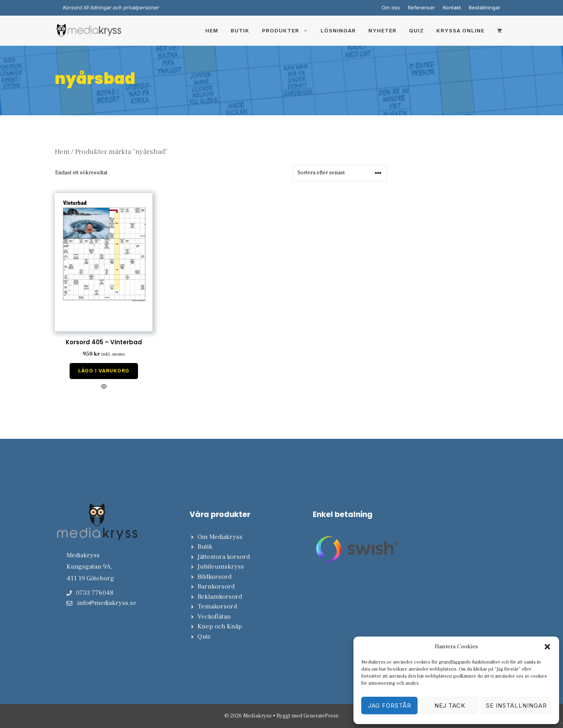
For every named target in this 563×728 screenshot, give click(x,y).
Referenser (421, 7)
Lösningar (338, 30)
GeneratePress (321, 716)
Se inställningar (516, 706)
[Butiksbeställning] (340, 173)
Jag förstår (390, 706)
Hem (212, 30)
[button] (547, 647)
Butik (240, 30)
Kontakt (452, 7)
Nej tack (450, 706)
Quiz (416, 30)
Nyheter (382, 30)
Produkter (288, 30)
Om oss (391, 7)
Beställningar (485, 7)
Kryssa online (460, 30)
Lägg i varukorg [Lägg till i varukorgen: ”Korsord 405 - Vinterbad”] (104, 371)
